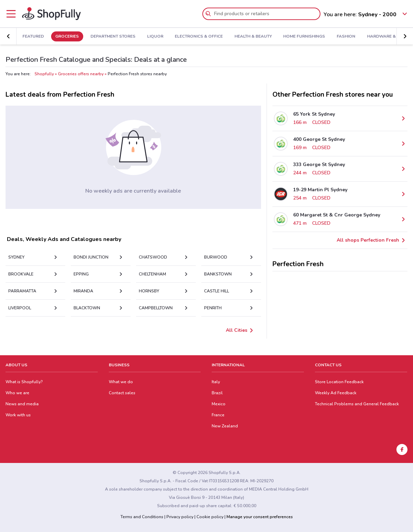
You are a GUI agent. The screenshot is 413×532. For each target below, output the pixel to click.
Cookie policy (210, 517)
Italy (216, 382)
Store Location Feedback (339, 382)
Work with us (18, 415)
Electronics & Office (199, 37)
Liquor (155, 37)
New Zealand (225, 426)
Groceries (67, 37)
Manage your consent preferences (260, 517)
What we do (121, 382)
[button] (405, 36)
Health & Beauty (253, 37)
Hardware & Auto (388, 37)
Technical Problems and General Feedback (357, 404)
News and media (22, 404)
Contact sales (122, 393)
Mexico (219, 404)
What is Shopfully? (24, 382)
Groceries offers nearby (81, 74)
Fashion (346, 37)
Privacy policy (180, 517)
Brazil (217, 393)
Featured (33, 37)
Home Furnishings (304, 37)
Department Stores (113, 37)
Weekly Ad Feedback (336, 393)
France (218, 415)
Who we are (17, 393)
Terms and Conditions (142, 517)
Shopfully (44, 74)
